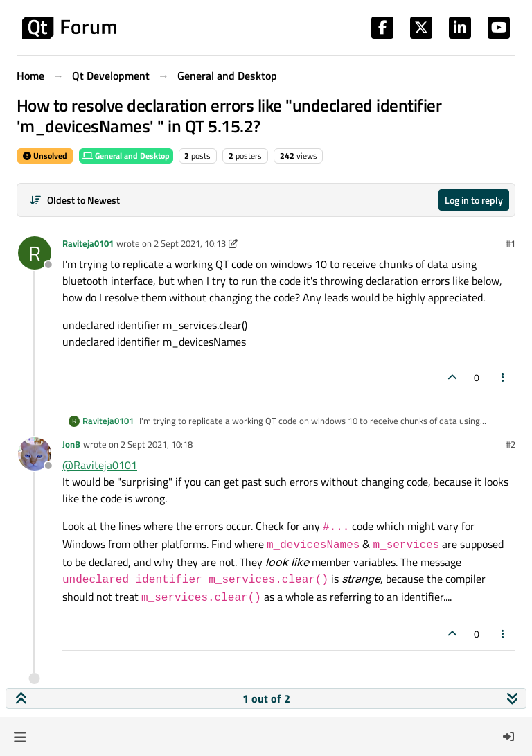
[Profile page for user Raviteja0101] (35, 253)
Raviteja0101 (88, 243)
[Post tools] (504, 377)
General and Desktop (126, 156)
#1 (511, 243)
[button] (20, 737)
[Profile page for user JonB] (35, 454)
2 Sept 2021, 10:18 (157, 444)
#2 (511, 444)
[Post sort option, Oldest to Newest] (74, 200)
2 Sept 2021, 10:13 (190, 243)
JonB (71, 444)
